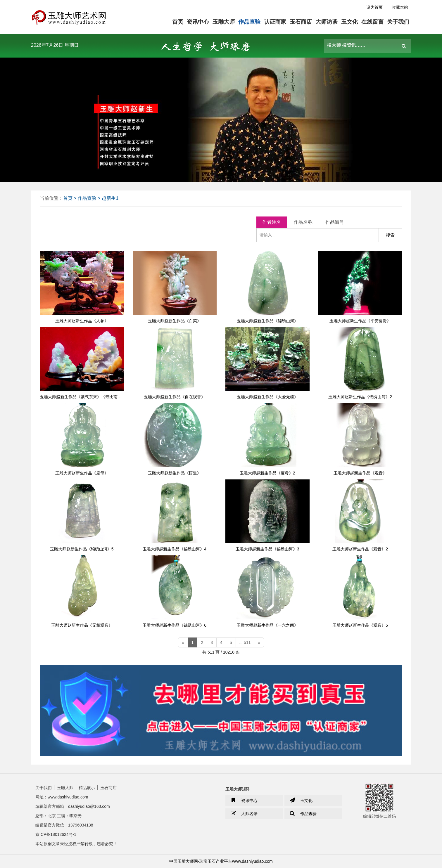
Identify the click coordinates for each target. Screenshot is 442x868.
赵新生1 (110, 198)
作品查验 (249, 22)
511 (211, 652)
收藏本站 (400, 7)
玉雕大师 (224, 22)
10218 (229, 652)
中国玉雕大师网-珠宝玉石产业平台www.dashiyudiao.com (221, 861)
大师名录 (244, 814)
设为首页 (374, 7)
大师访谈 (327, 22)
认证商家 (275, 22)
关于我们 (398, 22)
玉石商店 (301, 22)
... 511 (245, 642)
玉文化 (349, 22)
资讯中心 (198, 22)
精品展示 (87, 788)
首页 (178, 22)
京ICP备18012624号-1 (56, 834)
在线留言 (372, 22)
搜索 (390, 235)
